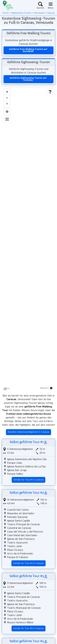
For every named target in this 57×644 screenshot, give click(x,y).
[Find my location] (7, 112)
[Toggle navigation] (51, 5)
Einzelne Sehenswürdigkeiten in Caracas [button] (29, 432)
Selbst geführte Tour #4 (27, 641)
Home (6, 13)
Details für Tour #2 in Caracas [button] (29, 563)
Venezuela (39, 13)
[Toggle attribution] (51, 388)
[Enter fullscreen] (7, 119)
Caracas (51, 13)
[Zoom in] (7, 92)
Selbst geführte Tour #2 (27, 493)
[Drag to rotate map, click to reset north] (7, 104)
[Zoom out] (7, 98)
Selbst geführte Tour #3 (27, 576)
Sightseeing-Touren (21, 13)
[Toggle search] (40, 5)
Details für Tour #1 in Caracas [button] (29, 480)
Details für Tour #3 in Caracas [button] (28, 628)
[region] (28, 239)
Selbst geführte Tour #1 (27, 442)
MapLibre (45, 388)
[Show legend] (50, 92)
